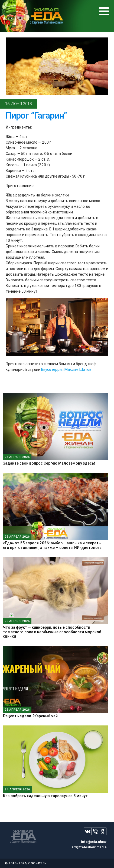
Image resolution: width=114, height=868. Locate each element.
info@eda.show (94, 842)
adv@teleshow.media (89, 847)
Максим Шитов (78, 369)
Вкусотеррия (52, 369)
